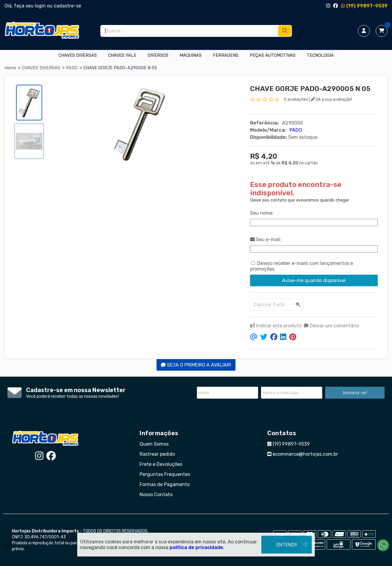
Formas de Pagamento (165, 484)
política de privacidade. (197, 547)
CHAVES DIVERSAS (78, 55)
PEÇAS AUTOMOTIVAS (273, 55)
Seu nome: (262, 213)
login (41, 6)
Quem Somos (154, 444)
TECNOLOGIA (320, 55)
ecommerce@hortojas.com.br (303, 454)
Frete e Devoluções (161, 464)
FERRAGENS (226, 55)
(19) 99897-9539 (364, 6)
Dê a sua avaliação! (331, 99)
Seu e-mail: (266, 239)
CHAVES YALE (122, 55)
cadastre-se (67, 6)
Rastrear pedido (157, 454)
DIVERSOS (158, 55)
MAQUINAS (191, 55)
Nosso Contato (156, 495)
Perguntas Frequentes (165, 474)
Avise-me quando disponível (314, 280)
